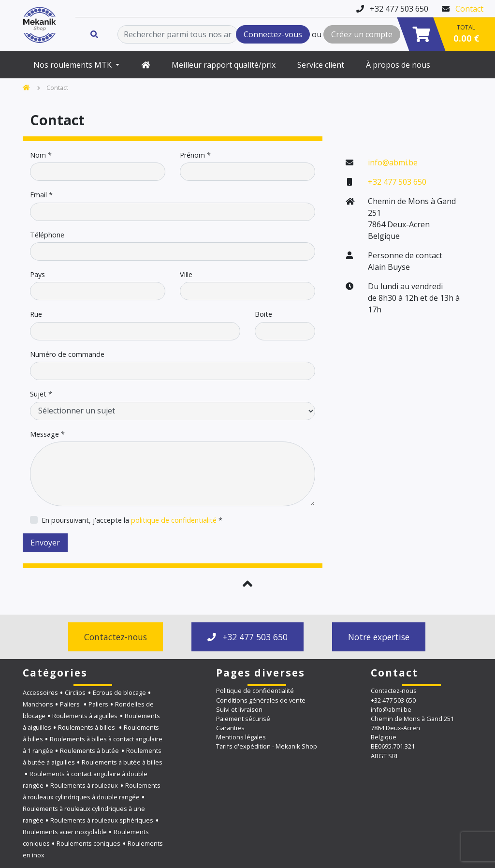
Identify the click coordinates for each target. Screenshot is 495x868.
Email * (41, 195)
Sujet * (41, 394)
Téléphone (47, 235)
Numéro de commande (67, 354)
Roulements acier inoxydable (65, 832)
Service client (321, 65)
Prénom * (195, 155)
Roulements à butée (89, 750)
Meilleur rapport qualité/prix (224, 65)
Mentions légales (241, 737)
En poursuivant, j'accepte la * (132, 520)
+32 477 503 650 (397, 182)
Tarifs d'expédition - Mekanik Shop (267, 746)
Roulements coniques (88, 843)
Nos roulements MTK (73, 65)
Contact (469, 9)
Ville (186, 275)
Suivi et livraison (239, 709)
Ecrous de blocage (119, 692)
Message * (47, 434)
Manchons (38, 704)
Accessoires (40, 692)
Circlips (75, 692)
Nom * (41, 155)
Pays (37, 275)
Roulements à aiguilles (85, 716)
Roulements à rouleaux (84, 785)
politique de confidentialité (174, 520)
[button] (247, 584)
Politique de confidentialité (255, 691)
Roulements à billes (87, 727)
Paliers (71, 704)
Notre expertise (379, 637)
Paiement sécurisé (243, 719)
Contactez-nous (116, 637)
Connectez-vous (273, 34)
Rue (36, 314)
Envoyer (45, 543)
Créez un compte (362, 34)
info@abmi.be (393, 162)
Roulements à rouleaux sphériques (102, 820)
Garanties (230, 728)
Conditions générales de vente (261, 700)
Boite (263, 314)
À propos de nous (398, 65)
